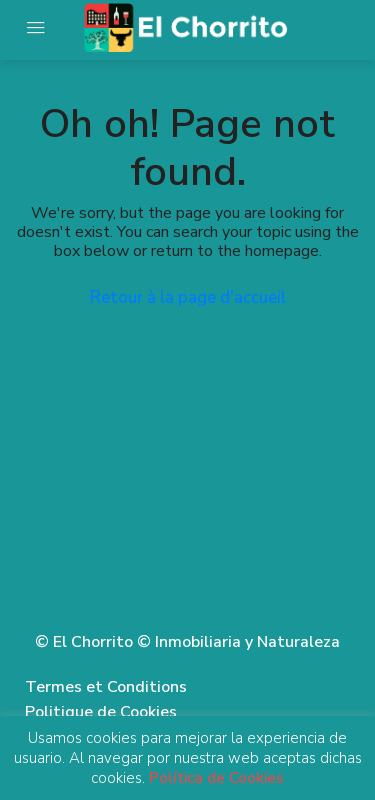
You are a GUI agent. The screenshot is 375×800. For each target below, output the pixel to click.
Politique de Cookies (101, 712)
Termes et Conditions (106, 687)
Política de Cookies (216, 778)
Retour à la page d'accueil (188, 297)
